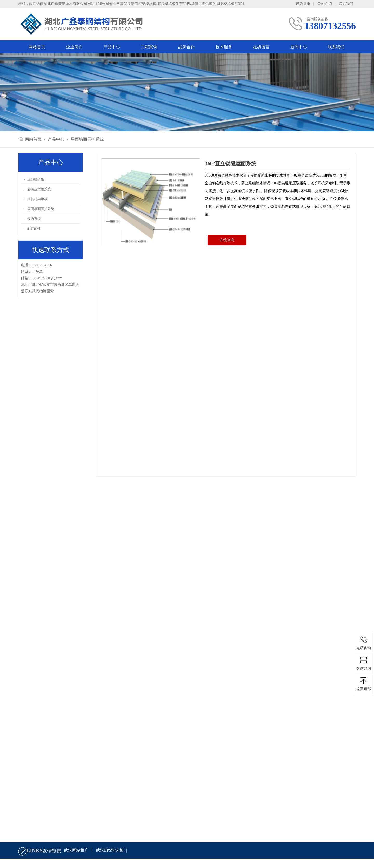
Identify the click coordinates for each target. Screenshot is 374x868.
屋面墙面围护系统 (87, 139)
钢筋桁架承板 (37, 199)
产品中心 (112, 47)
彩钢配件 (34, 229)
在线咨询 (227, 240)
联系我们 (346, 4)
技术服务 (224, 47)
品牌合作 (186, 47)
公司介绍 (325, 4)
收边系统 (34, 219)
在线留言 (261, 47)
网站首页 (37, 47)
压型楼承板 (36, 179)
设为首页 (303, 4)
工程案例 (149, 47)
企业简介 (74, 47)
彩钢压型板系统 (39, 189)
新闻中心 (299, 47)
